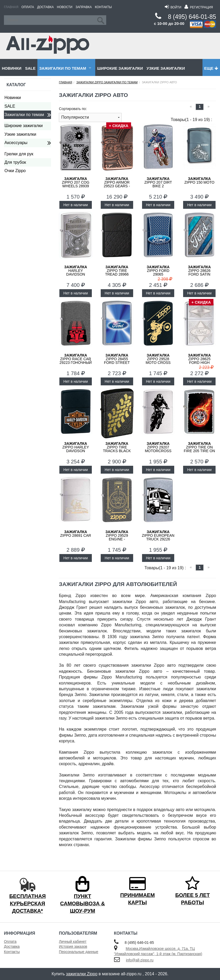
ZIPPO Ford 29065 (158, 271)
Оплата (28, 7)
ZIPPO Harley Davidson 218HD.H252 (76, 449)
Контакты (103, 7)
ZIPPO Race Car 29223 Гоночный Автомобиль (76, 361)
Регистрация (199, 7)
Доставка (46, 7)
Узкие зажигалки (166, 68)
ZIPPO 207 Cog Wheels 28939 (76, 182)
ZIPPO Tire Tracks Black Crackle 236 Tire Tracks (117, 451)
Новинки (12, 68)
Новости (65, 7)
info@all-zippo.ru (140, 960)
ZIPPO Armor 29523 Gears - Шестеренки (117, 184)
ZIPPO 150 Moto (199, 180)
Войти (173, 7)
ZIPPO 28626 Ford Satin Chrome (199, 272)
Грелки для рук (19, 154)
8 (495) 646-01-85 (192, 17)
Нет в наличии (76, 205)
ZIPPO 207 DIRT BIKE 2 (158, 182)
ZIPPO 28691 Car (76, 534)
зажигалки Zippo (82, 974)
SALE (30, 68)
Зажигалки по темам (63, 68)
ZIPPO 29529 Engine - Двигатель (117, 537)
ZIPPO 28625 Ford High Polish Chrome (199, 361)
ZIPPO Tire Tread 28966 (117, 271)
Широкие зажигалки (120, 68)
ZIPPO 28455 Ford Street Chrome (117, 361)
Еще (211, 68)
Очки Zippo (15, 171)
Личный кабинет (73, 941)
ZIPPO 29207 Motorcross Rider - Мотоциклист (158, 451)
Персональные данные (78, 952)
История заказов (73, 946)
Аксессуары (16, 143)
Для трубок (15, 162)
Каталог (16, 85)
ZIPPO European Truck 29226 (158, 535)
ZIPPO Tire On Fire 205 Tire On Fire (199, 449)
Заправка (84, 7)
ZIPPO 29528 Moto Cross (158, 359)
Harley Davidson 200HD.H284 (75, 272)
